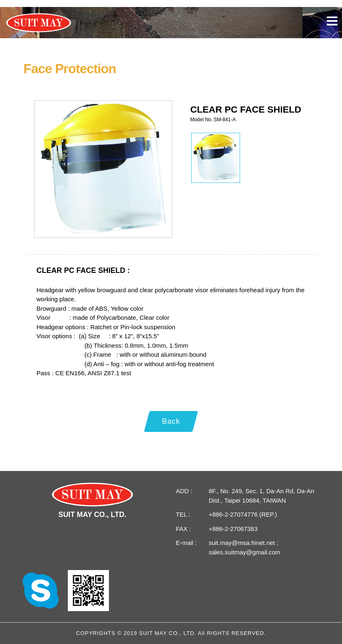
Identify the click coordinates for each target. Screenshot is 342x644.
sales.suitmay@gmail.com (245, 552)
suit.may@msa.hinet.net (243, 543)
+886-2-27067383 (233, 529)
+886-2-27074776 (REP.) (243, 514)
